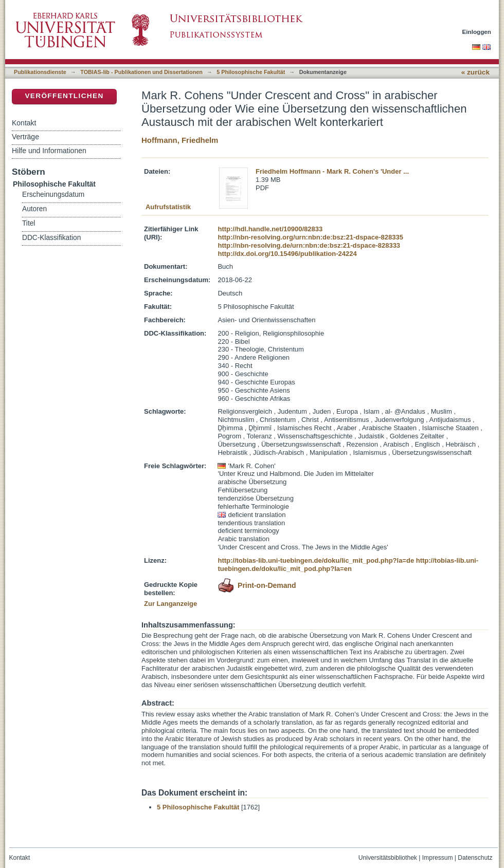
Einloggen (477, 32)
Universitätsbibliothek (388, 858)
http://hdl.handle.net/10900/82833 (270, 229)
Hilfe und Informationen (49, 151)
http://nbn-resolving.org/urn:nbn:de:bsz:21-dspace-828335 (310, 237)
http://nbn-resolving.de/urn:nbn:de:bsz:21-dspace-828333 (309, 245)
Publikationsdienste (40, 72)
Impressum (438, 858)
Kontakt (24, 123)
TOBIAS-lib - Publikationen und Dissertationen (141, 72)
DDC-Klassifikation (51, 238)
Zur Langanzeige (170, 604)
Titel (29, 223)
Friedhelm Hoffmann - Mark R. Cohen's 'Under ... (332, 171)
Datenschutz (475, 858)
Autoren (34, 209)
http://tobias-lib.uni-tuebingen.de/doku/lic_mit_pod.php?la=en (348, 565)
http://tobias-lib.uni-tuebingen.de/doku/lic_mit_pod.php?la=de (316, 560)
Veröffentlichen (64, 96)
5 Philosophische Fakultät (251, 72)
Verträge (25, 137)
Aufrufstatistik (168, 207)
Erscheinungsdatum (53, 195)
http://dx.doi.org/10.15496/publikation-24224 (287, 254)
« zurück (475, 72)
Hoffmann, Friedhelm (180, 140)
